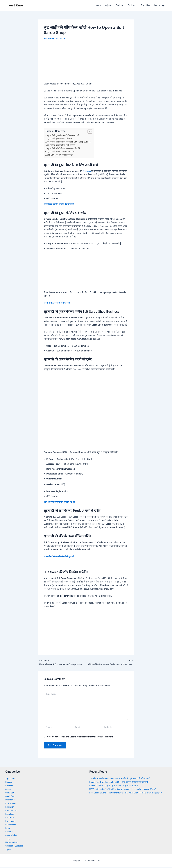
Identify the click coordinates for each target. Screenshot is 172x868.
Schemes (10, 832)
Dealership (159, 5)
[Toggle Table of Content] (92, 131)
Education (10, 807)
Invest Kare (14, 5)
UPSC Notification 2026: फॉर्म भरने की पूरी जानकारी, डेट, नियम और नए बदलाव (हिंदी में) (126, 790)
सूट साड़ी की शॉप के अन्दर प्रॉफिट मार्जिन (62, 152)
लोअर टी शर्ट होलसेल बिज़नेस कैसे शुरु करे (60, 556)
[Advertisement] (86, 63)
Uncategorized (12, 843)
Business (132, 5)
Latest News (11, 825)
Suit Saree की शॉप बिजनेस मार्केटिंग (61, 155)
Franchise (145, 5)
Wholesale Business (15, 846)
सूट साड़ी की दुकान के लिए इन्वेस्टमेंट (61, 139)
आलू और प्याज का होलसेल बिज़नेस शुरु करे (61, 502)
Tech (8, 839)
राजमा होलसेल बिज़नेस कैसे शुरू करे (58, 303)
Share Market (12, 836)
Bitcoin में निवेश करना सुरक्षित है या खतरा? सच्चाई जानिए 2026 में (116, 786)
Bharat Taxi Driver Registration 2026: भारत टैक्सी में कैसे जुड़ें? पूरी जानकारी (122, 783)
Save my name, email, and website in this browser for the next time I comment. (80, 737)
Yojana (108, 5)
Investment (11, 821)
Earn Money (11, 804)
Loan (8, 829)
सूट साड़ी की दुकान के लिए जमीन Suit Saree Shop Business (71, 142)
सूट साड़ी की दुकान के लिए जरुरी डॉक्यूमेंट (63, 145)
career (8, 790)
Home (98, 5)
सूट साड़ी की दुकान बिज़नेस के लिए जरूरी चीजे (64, 135)
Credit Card (11, 797)
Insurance (10, 818)
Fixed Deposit (12, 811)
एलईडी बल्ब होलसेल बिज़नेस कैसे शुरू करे (60, 204)
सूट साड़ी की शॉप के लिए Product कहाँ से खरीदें (65, 148)
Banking (120, 5)
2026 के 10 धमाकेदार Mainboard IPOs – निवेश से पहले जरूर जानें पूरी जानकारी (123, 779)
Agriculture (11, 779)
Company (10, 793)
